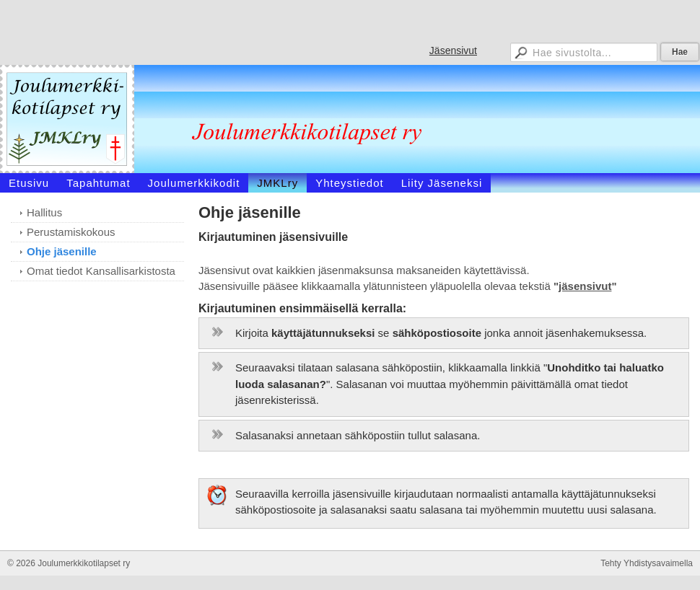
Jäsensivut (453, 50)
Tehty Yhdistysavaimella (647, 563)
